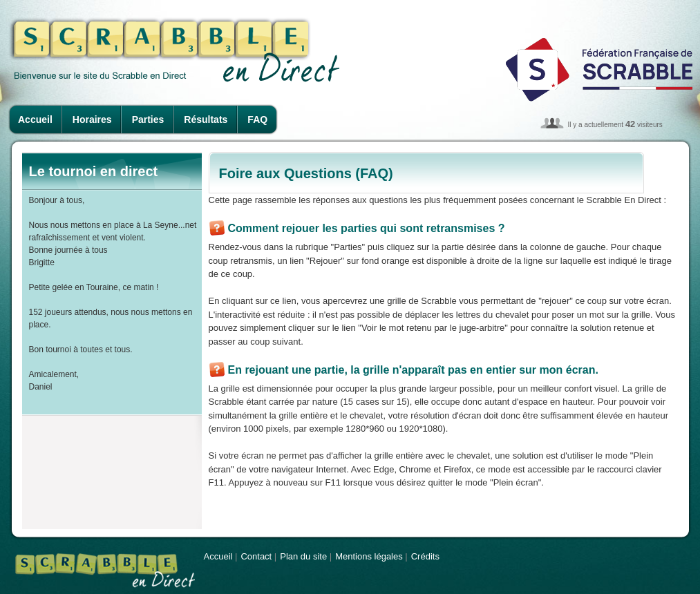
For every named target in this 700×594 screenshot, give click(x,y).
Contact (256, 556)
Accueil (35, 119)
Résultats (206, 119)
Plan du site (303, 556)
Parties (148, 119)
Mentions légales (369, 556)
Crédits (425, 556)
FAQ (257, 119)
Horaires (92, 119)
